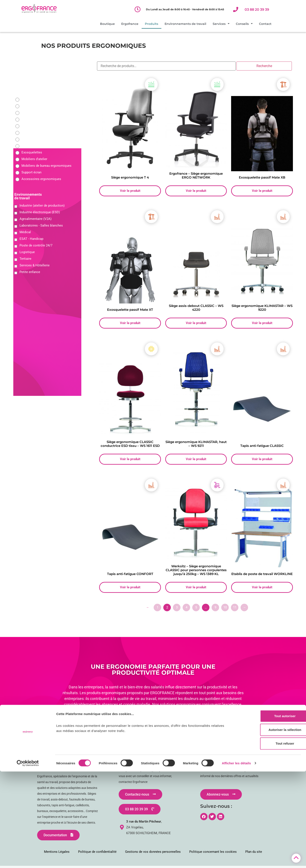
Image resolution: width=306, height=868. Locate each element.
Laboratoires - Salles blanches (41, 225)
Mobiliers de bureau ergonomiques (46, 166)
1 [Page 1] (158, 609)
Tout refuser (270, 840)
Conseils (244, 24)
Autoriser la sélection (270, 826)
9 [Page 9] (215, 609)
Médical (25, 232)
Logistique (27, 252)
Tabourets (29, 133)
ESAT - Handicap (31, 239)
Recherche (264, 66)
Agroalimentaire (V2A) (36, 219)
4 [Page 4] (186, 609)
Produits (151, 24)
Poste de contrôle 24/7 (36, 245)
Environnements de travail (185, 24)
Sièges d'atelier (32, 99)
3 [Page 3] (177, 609)
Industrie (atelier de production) (42, 206)
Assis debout (31, 126)
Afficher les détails (236, 860)
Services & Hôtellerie (35, 265)
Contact (265, 24)
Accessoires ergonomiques (41, 179)
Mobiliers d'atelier (34, 159)
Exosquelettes (32, 152)
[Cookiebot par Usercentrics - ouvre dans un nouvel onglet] (28, 860)
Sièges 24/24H (32, 113)
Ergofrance (130, 24)
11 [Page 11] (235, 609)
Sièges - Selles (32, 119)
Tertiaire (25, 259)
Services (221, 24)
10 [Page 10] (225, 609)
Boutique (107, 24)
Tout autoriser (270, 812)
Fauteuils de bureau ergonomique (45, 106)
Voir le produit (130, 191)
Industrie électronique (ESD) (40, 212)
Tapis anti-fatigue (34, 139)
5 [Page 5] (196, 609)
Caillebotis (29, 146)
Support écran (31, 172)
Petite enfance (30, 272)
